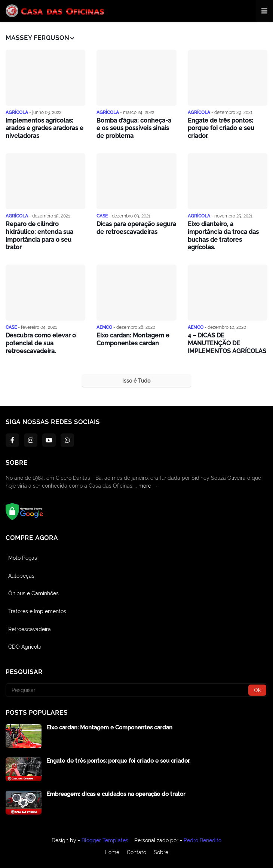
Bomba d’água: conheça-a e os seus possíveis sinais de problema (134, 128)
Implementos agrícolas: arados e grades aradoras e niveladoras (45, 128)
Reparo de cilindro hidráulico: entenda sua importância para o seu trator (39, 236)
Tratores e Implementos (37, 611)
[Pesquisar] (136, 690)
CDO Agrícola (25, 647)
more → (148, 486)
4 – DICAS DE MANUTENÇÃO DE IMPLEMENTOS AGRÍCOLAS (227, 343)
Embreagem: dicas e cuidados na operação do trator (116, 794)
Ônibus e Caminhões (33, 593)
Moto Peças (23, 558)
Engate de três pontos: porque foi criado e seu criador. (221, 128)
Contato (136, 852)
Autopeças (21, 576)
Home (112, 852)
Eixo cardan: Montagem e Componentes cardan (133, 339)
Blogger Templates (105, 840)
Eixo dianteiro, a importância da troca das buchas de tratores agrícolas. (223, 236)
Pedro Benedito (203, 840)
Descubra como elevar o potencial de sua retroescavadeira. (41, 343)
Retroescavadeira (30, 629)
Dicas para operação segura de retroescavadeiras (136, 228)
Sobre (161, 852)
